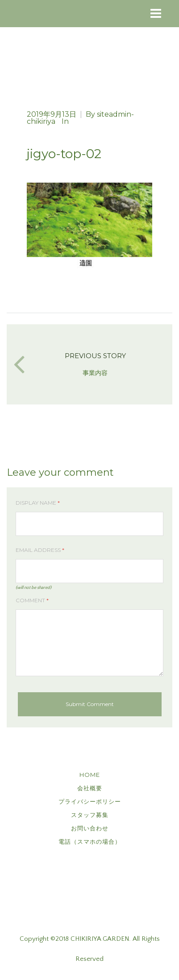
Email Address (40, 550)
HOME (90, 775)
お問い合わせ (90, 828)
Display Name (38, 503)
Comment (32, 600)
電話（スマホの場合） (90, 841)
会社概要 (90, 788)
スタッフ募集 (90, 815)
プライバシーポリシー (90, 801)
